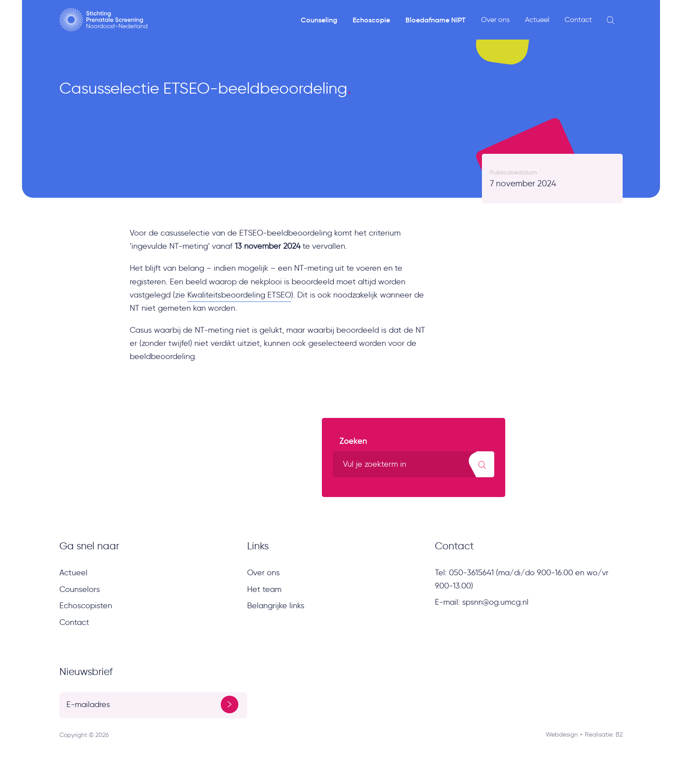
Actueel (537, 20)
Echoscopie (371, 20)
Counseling (319, 20)
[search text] (414, 464)
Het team (264, 589)
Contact (578, 20)
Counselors (80, 589)
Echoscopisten (86, 606)
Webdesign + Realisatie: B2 (584, 735)
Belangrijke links (276, 606)
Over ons (495, 20)
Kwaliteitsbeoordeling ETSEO (239, 295)
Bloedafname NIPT (436, 20)
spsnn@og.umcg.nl (495, 602)
